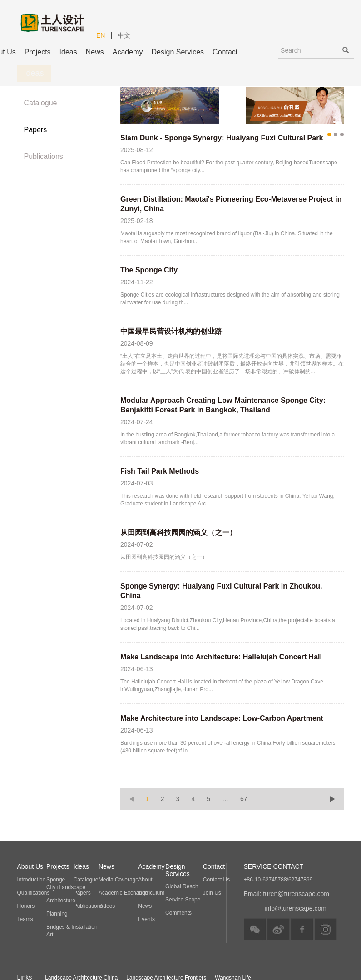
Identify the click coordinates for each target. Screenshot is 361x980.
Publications (44, 156)
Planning (57, 914)
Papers (36, 130)
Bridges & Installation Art (72, 931)
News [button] (95, 52)
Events (146, 919)
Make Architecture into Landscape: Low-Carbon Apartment (222, 718)
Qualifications (34, 893)
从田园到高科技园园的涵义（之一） (178, 532)
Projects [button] (38, 52)
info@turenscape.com (296, 908)
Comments (178, 913)
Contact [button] (225, 52)
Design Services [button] (178, 52)
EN (101, 35)
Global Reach (182, 886)
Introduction (32, 880)
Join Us (212, 893)
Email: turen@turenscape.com (287, 894)
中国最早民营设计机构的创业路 (171, 331)
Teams (25, 919)
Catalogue (41, 103)
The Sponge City (149, 270)
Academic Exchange (123, 893)
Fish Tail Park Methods (160, 471)
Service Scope (183, 900)
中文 (124, 35)
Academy (128, 52)
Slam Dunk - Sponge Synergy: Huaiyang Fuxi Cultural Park (222, 138)
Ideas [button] (68, 52)
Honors (26, 906)
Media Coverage (119, 880)
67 (244, 799)
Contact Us (216, 880)
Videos (107, 906)
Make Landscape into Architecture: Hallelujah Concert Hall (221, 657)
